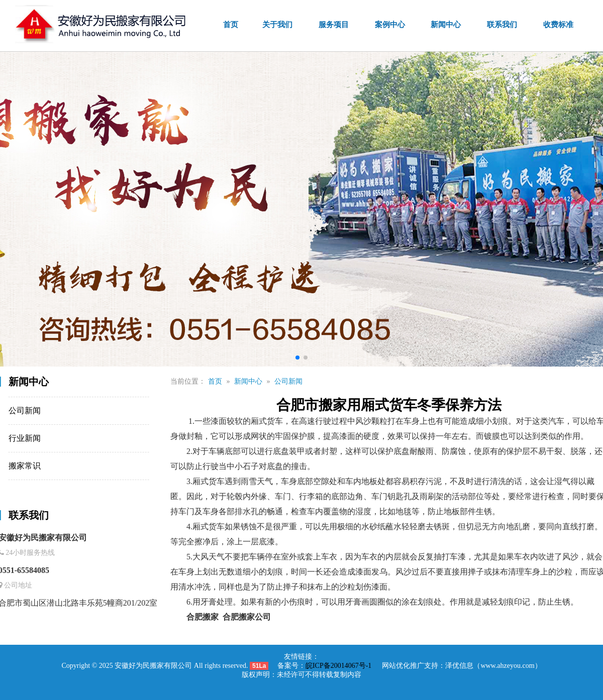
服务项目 (337, 25)
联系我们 (503, 25)
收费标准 (559, 25)
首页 (236, 25)
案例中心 (392, 25)
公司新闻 (325, 381)
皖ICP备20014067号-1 (338, 666)
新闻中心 (448, 25)
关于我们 (282, 25)
